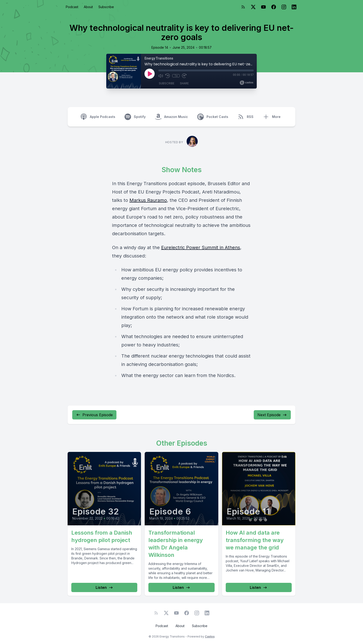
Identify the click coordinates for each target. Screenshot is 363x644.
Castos (210, 636)
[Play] (150, 74)
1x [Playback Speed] (176, 76)
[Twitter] (253, 7)
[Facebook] (274, 7)
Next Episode (272, 415)
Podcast (72, 7)
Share (184, 83)
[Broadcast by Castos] (246, 83)
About (88, 7)
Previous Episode (94, 415)
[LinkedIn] (294, 7)
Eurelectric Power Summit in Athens (201, 247)
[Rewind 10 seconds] (168, 76)
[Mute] (161, 76)
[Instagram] (284, 7)
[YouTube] (263, 7)
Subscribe (106, 7)
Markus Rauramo (148, 200)
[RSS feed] (243, 7)
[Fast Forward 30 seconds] (184, 76)
